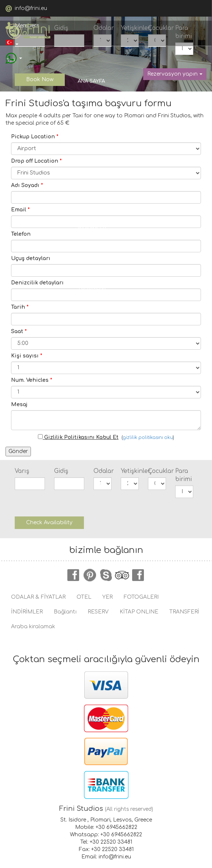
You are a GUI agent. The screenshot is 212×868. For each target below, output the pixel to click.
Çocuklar (157, 471)
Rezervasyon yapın (175, 74)
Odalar (103, 471)
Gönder (18, 451)
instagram (138, 575)
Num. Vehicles (32, 380)
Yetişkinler (130, 471)
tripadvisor (122, 575)
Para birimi (183, 475)
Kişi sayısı (27, 356)
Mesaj (19, 404)
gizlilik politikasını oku (148, 438)
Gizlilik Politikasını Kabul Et (78, 437)
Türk (11, 45)
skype (106, 575)
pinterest (90, 575)
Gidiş (61, 471)
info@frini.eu (31, 8)
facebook (74, 575)
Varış (22, 471)
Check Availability (49, 523)
